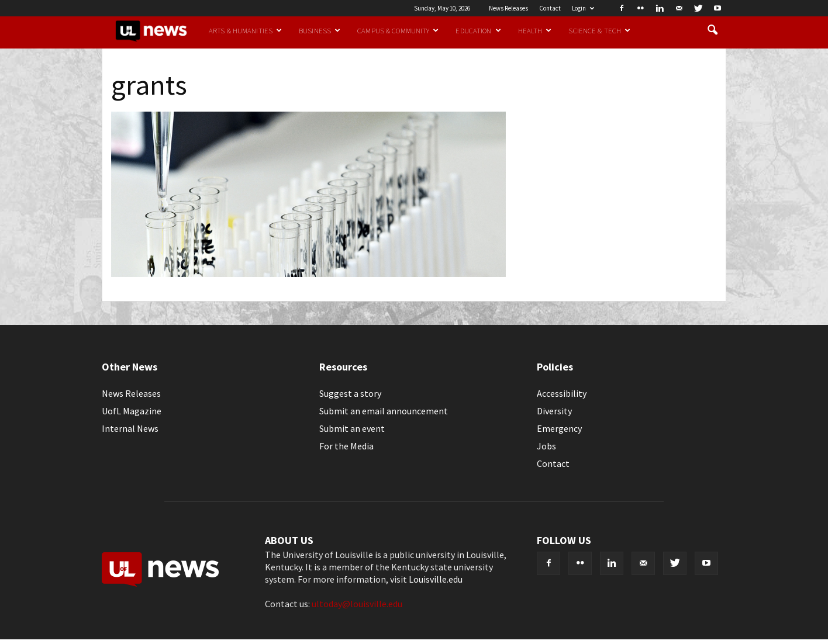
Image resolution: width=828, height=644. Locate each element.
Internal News (130, 428)
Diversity (554, 411)
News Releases (508, 8)
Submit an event (352, 428)
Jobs (546, 446)
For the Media (346, 446)
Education (478, 30)
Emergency (559, 428)
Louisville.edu (436, 579)
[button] (712, 30)
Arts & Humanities (245, 30)
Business (320, 30)
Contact (550, 8)
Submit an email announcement (384, 411)
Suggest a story (350, 393)
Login (583, 8)
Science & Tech (599, 30)
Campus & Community (398, 30)
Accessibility (562, 393)
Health (535, 30)
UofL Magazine (132, 411)
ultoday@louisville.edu (357, 604)
